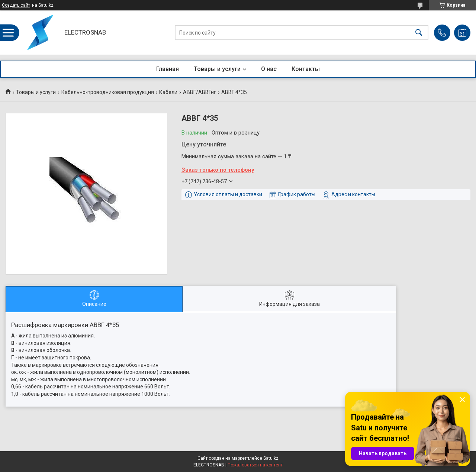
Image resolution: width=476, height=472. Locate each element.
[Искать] (419, 33)
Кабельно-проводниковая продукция (108, 92)
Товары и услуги (217, 69)
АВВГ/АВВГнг (200, 92)
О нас (269, 69)
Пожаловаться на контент (255, 465)
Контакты (306, 69)
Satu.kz (271, 458)
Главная (168, 69)
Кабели (168, 92)
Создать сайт (16, 5)
